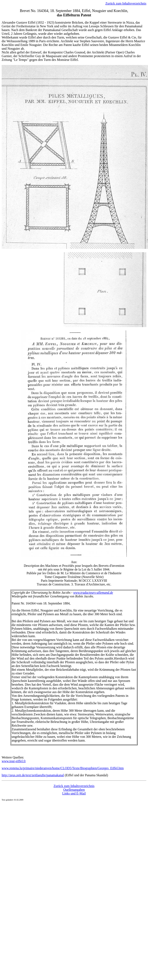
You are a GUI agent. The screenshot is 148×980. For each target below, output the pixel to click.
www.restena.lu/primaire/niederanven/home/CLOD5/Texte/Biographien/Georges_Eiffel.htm (63, 768)
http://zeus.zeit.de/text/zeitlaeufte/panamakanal (33, 775)
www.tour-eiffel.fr (14, 761)
